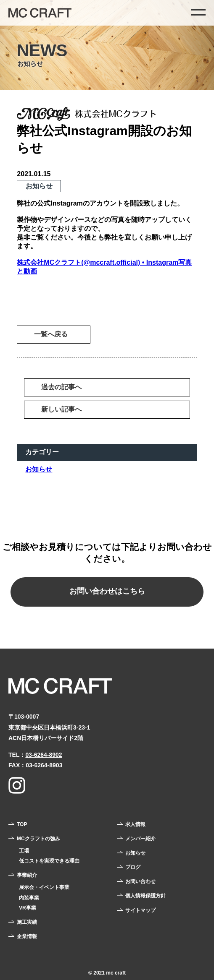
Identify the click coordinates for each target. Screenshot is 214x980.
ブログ (133, 867)
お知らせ (39, 469)
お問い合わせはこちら (107, 591)
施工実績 (27, 922)
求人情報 (135, 824)
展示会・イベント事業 (44, 887)
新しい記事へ (61, 409)
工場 (24, 851)
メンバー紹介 (140, 839)
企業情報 (27, 936)
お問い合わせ (140, 881)
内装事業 (29, 898)
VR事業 (28, 908)
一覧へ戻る (51, 334)
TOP (22, 824)
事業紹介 (27, 875)
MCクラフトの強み (38, 839)
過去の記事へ (61, 387)
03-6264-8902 (44, 755)
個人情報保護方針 (145, 896)
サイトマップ (140, 910)
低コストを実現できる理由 (49, 861)
